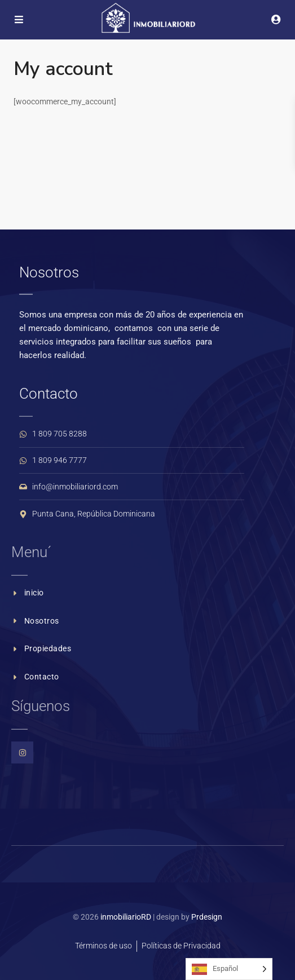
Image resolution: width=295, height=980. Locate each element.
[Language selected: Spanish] (229, 969)
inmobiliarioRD (126, 917)
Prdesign (207, 917)
